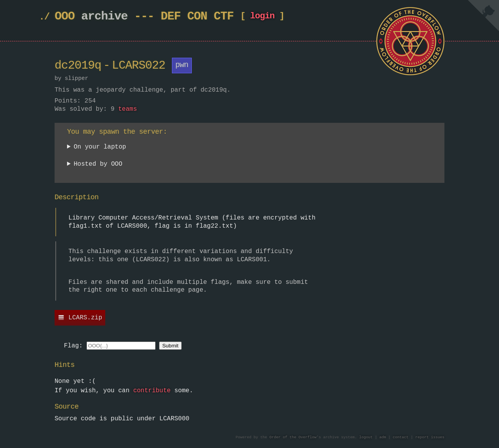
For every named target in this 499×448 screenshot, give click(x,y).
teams (127, 110)
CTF (224, 17)
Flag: (73, 346)
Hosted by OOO (98, 165)
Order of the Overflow (293, 438)
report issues (430, 438)
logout (366, 438)
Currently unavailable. (108, 166)
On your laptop (100, 147)
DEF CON (184, 17)
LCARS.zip (85, 318)
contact (401, 438)
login (262, 18)
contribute (152, 391)
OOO (65, 17)
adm (383, 438)
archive (104, 17)
